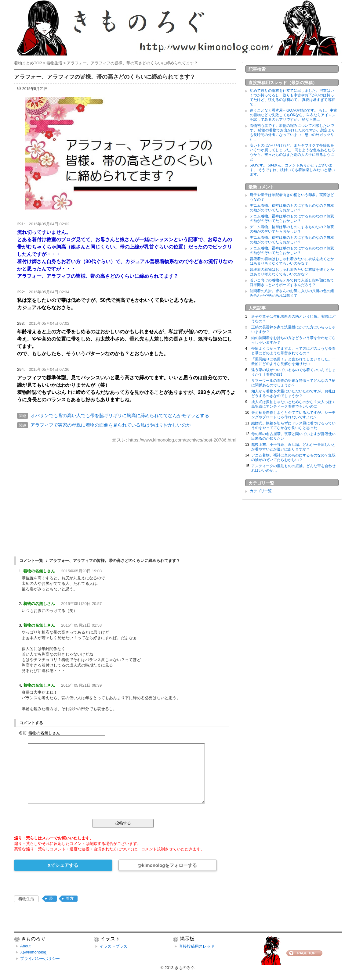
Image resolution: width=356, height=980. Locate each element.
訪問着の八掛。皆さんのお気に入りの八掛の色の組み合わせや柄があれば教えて (292, 293)
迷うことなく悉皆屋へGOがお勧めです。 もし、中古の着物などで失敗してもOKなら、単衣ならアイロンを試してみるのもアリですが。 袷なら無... (293, 115)
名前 (23, 733)
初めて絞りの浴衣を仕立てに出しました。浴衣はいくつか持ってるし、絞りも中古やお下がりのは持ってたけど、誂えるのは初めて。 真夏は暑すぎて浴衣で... (292, 97)
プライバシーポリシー (40, 959)
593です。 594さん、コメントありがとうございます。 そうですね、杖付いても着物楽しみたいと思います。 (292, 170)
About (25, 946)
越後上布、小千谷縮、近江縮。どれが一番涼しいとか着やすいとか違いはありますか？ (293, 447)
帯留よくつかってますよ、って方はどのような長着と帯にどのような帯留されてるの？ (293, 351)
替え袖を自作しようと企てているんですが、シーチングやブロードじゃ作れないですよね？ (293, 415)
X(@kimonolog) (34, 952)
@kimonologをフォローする (167, 865)
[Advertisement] (125, 494)
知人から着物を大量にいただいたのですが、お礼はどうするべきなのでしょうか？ (293, 393)
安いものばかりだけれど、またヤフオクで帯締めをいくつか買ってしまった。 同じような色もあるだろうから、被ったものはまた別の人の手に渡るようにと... (292, 152)
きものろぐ (185, 968)
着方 (70, 898)
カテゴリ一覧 (261, 491)
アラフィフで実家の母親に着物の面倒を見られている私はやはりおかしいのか (111, 425)
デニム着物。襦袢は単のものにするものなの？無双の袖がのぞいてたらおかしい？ (292, 208)
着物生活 (26, 899)
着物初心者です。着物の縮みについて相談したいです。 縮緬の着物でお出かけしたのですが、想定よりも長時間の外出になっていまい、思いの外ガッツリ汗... (292, 132)
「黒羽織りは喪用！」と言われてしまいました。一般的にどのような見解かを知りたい (293, 361)
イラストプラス (113, 946)
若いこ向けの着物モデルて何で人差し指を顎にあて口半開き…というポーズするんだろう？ (292, 283)
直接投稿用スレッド (197, 946)
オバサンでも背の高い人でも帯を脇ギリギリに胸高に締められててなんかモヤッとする (120, 415)
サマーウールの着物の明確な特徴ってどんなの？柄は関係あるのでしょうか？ (293, 383)
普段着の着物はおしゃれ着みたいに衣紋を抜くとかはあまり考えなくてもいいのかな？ (292, 261)
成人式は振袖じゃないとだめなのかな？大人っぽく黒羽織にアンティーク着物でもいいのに (293, 404)
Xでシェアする (63, 865)
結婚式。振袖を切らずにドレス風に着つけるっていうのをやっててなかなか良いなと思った (293, 426)
